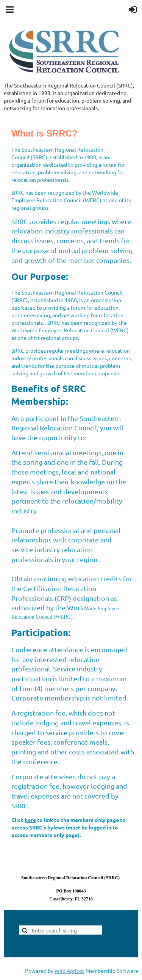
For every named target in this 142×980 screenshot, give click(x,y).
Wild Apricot (69, 971)
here (30, 820)
